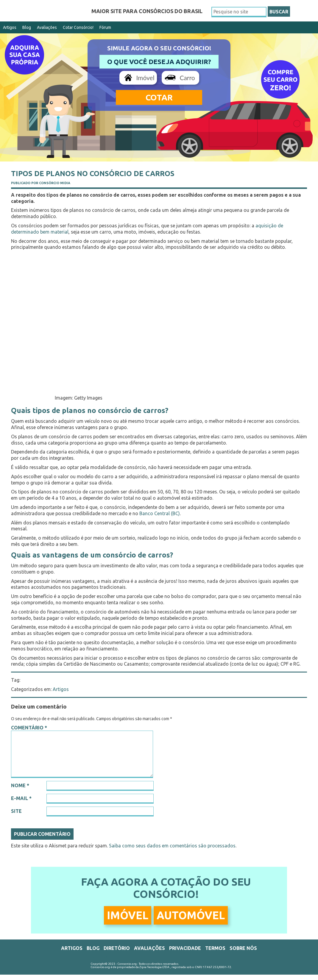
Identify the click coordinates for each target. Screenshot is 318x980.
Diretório (117, 948)
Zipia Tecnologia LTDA (154, 967)
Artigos (10, 27)
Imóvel (145, 78)
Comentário (29, 728)
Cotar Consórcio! (78, 27)
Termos (215, 948)
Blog (27, 27)
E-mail (21, 798)
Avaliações (47, 27)
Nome (20, 785)
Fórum (105, 27)
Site (16, 811)
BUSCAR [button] (279, 12)
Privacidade (185, 948)
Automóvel (191, 915)
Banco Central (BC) (160, 513)
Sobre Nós (243, 948)
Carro (187, 78)
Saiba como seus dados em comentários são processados (172, 846)
